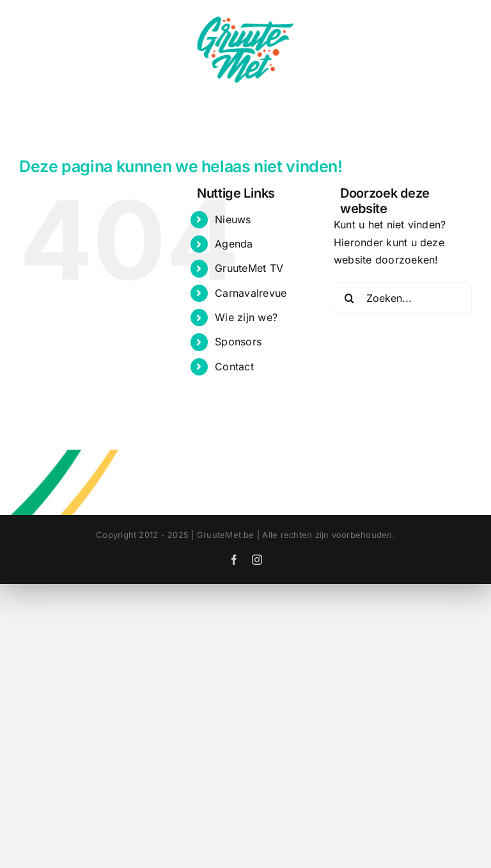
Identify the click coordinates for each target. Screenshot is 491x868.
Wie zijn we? (246, 317)
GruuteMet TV (249, 268)
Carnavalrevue (251, 293)
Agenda (234, 244)
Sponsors (238, 342)
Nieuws (233, 219)
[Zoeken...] (403, 298)
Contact (234, 367)
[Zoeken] (350, 298)
